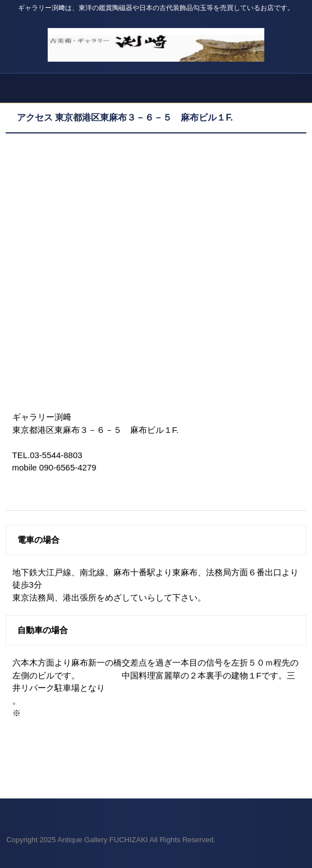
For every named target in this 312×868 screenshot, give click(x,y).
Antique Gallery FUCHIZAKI (156, 39)
